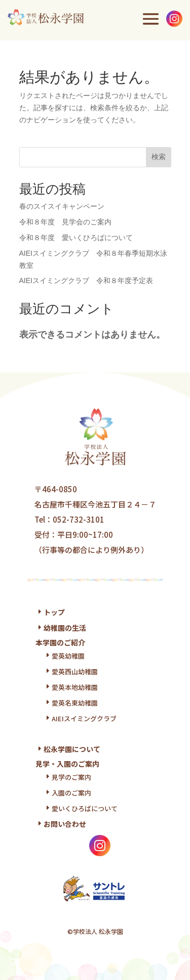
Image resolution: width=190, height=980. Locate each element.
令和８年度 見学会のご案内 (65, 222)
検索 (159, 157)
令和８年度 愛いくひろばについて (76, 238)
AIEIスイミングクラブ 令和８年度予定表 (86, 281)
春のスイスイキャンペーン (62, 206)
